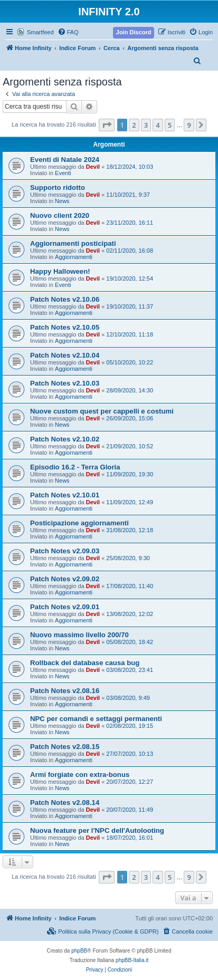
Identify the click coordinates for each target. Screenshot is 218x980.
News (62, 201)
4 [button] (158, 125)
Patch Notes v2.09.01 (65, 607)
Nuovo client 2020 (60, 215)
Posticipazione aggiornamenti (79, 523)
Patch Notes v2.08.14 (65, 803)
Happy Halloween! (60, 271)
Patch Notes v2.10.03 (65, 383)
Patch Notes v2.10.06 (65, 299)
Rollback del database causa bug (85, 663)
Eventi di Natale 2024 (65, 160)
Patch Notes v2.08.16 (65, 691)
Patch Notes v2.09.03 (65, 551)
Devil (93, 167)
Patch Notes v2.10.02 (65, 439)
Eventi (63, 173)
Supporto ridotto (58, 188)
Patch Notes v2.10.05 (65, 327)
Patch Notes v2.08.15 (65, 747)
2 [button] (134, 125)
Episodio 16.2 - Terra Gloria (75, 467)
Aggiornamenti (74, 257)
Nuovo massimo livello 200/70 (79, 635)
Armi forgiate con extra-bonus (80, 775)
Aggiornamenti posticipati (73, 243)
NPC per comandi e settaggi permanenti (96, 719)
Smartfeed (40, 32)
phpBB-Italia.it (132, 960)
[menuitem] (68, 32)
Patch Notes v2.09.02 (65, 579)
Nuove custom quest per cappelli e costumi (102, 411)
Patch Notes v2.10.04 (65, 355)
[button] (107, 125)
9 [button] (189, 125)
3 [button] (146, 125)
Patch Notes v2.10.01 (65, 495)
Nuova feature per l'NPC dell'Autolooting (97, 830)
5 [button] (170, 125)
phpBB (79, 951)
